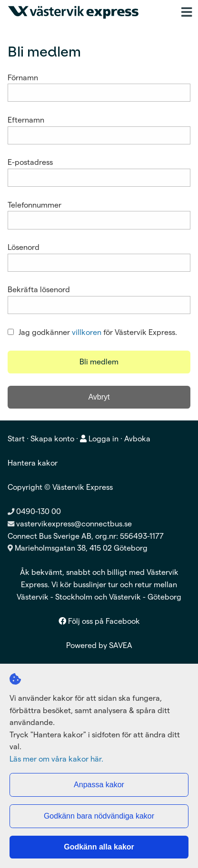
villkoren (87, 332)
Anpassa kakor (99, 785)
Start (16, 439)
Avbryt (99, 397)
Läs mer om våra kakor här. (56, 759)
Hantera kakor (33, 463)
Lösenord (24, 247)
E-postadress (30, 162)
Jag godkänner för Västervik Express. (92, 332)
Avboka (137, 439)
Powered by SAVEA (99, 645)
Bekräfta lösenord (39, 290)
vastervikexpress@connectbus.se (74, 524)
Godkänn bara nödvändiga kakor (99, 816)
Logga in (99, 439)
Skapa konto (52, 439)
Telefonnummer (35, 205)
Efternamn (26, 120)
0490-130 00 (34, 511)
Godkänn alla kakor (99, 847)
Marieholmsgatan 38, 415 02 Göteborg (81, 548)
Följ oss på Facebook (99, 621)
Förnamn (23, 78)
